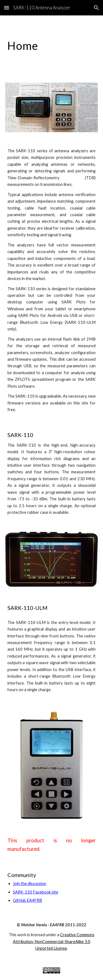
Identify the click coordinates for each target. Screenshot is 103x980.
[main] (52, 46)
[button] (7, 8)
